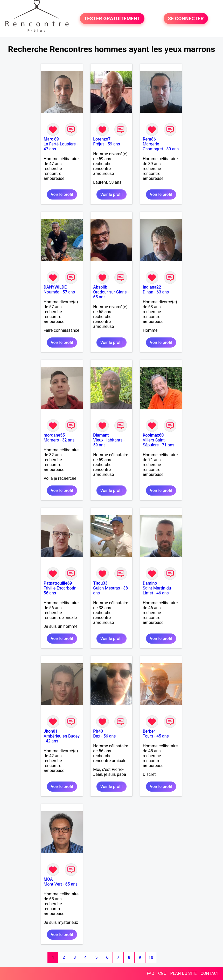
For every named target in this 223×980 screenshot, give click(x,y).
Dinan (148, 292)
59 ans (114, 144)
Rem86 (149, 139)
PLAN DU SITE (184, 973)
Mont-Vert (53, 884)
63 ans (163, 292)
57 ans (69, 292)
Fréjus (99, 144)
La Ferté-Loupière (60, 144)
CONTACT (210, 973)
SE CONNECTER (186, 19)
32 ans (68, 440)
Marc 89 (51, 139)
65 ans (99, 297)
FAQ (151, 973)
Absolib (100, 287)
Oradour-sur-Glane (110, 292)
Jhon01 (51, 731)
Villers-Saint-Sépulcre (154, 443)
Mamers (51, 440)
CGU (162, 973)
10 (151, 957)
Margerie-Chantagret (153, 146)
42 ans (52, 741)
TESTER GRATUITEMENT (112, 19)
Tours (148, 736)
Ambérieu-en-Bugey (61, 736)
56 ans (50, 593)
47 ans (50, 149)
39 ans (172, 149)
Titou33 (100, 583)
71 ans (168, 445)
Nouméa (51, 292)
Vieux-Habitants (108, 440)
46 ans (163, 593)
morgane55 (54, 435)
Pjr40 (98, 731)
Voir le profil (62, 194)
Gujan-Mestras (107, 588)
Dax (97, 736)
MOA (48, 879)
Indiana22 (152, 287)
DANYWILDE (55, 287)
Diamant (101, 435)
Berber (149, 731)
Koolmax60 (153, 435)
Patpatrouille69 (58, 583)
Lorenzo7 (102, 139)
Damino (150, 583)
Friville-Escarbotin (60, 588)
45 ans (163, 736)
